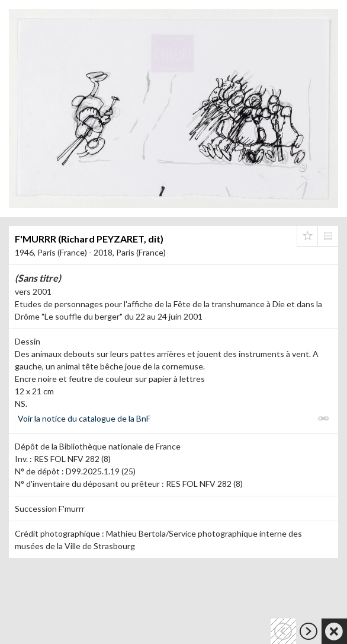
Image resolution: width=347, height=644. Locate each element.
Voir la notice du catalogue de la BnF (84, 418)
